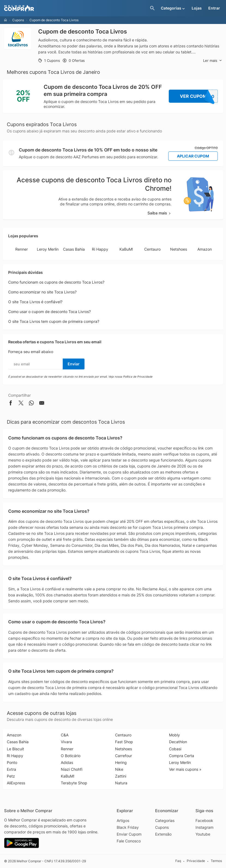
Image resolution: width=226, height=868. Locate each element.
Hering (121, 762)
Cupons (18, 20)
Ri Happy (100, 249)
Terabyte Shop (74, 783)
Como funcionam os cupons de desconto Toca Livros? (56, 282)
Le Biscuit (15, 749)
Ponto (12, 762)
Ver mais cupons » (185, 769)
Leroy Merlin (48, 249)
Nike (119, 769)
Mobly (174, 735)
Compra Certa (182, 756)
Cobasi (175, 749)
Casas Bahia (74, 249)
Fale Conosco (129, 841)
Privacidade (196, 861)
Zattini (121, 776)
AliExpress (16, 783)
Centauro (152, 249)
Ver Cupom (199, 96)
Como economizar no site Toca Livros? (42, 292)
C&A (65, 735)
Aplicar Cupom (193, 156)
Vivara (66, 742)
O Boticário (71, 756)
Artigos (123, 820)
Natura (121, 783)
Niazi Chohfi (72, 769)
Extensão (163, 834)
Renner (22, 249)
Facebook (204, 820)
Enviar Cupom (129, 834)
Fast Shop (124, 742)
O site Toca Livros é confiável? (35, 302)
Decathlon (178, 742)
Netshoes (179, 249)
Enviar (74, 364)
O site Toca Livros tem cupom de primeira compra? (54, 321)
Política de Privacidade (138, 377)
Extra (11, 769)
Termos (216, 861)
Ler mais (213, 61)
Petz (11, 776)
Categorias (165, 820)
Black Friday (128, 827)
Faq (178, 861)
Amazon (205, 249)
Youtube (203, 834)
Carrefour (123, 756)
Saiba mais (159, 213)
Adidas (67, 762)
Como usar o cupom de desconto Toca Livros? (49, 312)
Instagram (204, 827)
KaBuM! (126, 249)
